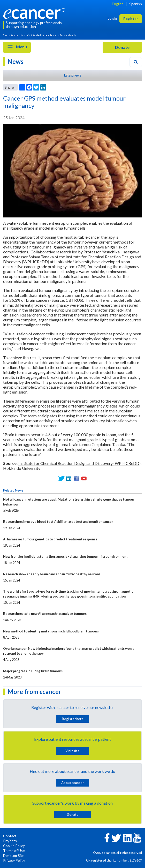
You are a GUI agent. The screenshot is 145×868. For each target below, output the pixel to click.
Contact (10, 836)
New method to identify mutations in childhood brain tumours (51, 631)
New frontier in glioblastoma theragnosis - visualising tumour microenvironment (65, 556)
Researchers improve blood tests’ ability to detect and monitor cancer (58, 522)
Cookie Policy (14, 846)
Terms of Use (14, 851)
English (118, 4)
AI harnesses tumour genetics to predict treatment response (50, 539)
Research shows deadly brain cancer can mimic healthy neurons (52, 574)
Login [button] (112, 18)
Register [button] (131, 18)
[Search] (136, 62)
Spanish (136, 4)
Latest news (73, 75)
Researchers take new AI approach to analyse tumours (45, 614)
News (16, 61)
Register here (73, 719)
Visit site (72, 751)
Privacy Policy (14, 860)
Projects (10, 841)
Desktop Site (14, 855)
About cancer (72, 783)
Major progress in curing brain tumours (33, 671)
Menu (17, 47)
